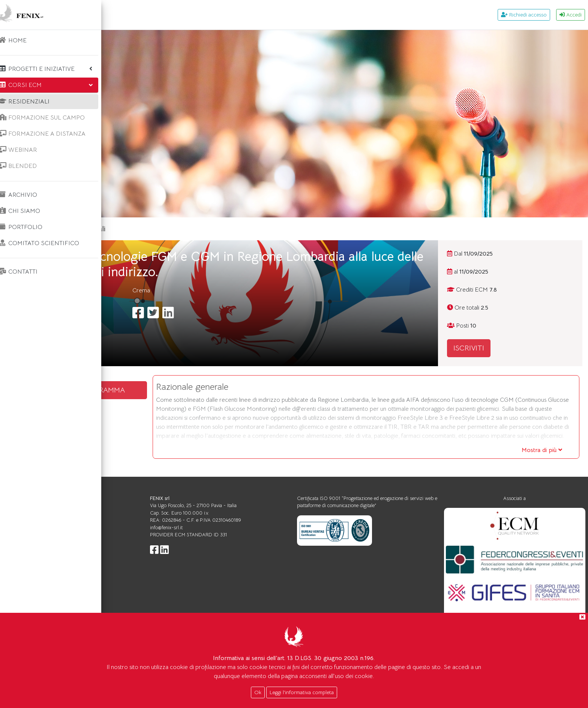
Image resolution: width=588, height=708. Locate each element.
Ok (258, 692)
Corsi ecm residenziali (183, 229)
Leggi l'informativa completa (302, 692)
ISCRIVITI (497, 348)
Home (130, 229)
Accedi (571, 15)
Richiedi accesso (524, 15)
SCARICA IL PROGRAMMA (176, 390)
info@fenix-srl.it (251, 546)
